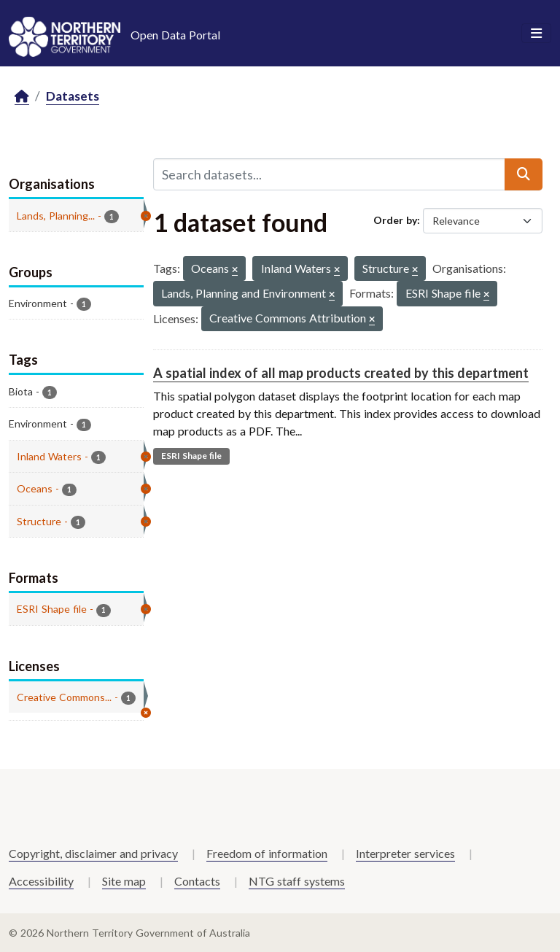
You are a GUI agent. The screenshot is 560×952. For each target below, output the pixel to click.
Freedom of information (267, 853)
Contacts (197, 881)
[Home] (22, 97)
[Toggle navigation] (536, 34)
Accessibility (41, 881)
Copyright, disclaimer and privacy (93, 853)
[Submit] (524, 174)
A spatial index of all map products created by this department (341, 373)
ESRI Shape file (191, 456)
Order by (395, 220)
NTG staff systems (297, 881)
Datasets (73, 96)
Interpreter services (405, 853)
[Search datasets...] (329, 174)
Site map (124, 881)
